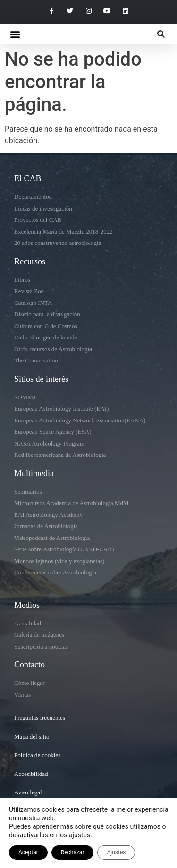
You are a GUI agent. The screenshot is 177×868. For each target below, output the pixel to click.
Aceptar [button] (28, 852)
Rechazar (73, 852)
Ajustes (116, 852)
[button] (15, 34)
